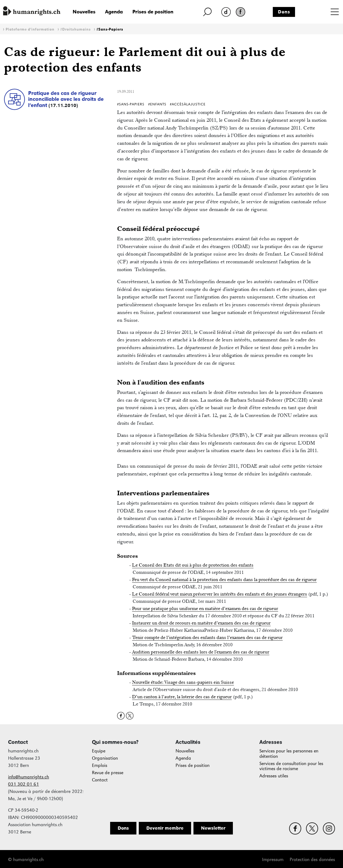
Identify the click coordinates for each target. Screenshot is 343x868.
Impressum (273, 860)
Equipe (99, 751)
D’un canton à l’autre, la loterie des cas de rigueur (182, 697)
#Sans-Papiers (110, 29)
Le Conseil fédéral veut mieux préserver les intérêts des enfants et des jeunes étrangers (220, 594)
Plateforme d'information (30, 29)
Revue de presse (108, 773)
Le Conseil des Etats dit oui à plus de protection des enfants (193, 565)
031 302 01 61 (23, 784)
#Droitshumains (76, 29)
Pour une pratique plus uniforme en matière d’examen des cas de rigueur (205, 608)
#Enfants (157, 104)
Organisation (105, 758)
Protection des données (312, 860)
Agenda (114, 12)
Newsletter (213, 828)
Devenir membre (165, 828)
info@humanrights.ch (29, 777)
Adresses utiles (274, 776)
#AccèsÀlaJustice (188, 104)
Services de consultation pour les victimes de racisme (291, 766)
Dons (284, 12)
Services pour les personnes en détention (289, 754)
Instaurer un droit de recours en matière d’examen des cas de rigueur (201, 623)
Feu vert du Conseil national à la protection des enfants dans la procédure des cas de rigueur (224, 579)
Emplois (100, 765)
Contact (100, 780)
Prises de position (153, 12)
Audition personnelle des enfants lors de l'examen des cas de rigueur (201, 652)
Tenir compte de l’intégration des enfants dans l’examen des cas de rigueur (207, 637)
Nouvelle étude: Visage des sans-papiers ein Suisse (183, 682)
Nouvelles (84, 12)
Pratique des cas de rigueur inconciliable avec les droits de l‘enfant (66, 99)
